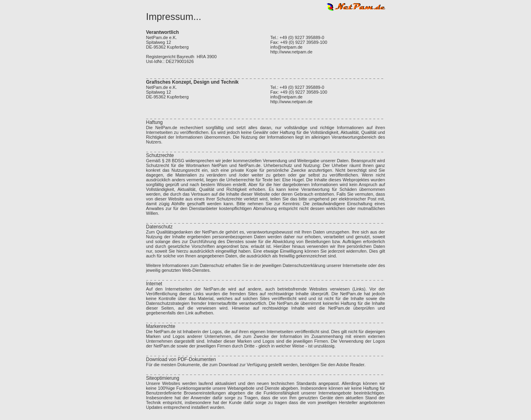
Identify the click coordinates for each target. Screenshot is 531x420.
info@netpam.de (287, 47)
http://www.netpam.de (292, 52)
